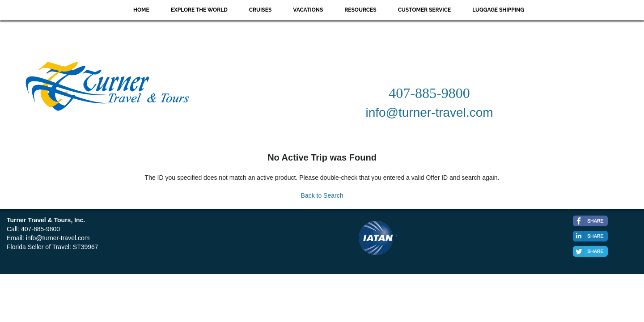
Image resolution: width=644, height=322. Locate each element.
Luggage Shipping (498, 10)
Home (141, 10)
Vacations (308, 10)
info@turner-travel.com (58, 238)
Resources (360, 10)
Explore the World (199, 10)
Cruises (261, 10)
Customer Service (425, 10)
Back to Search (322, 195)
